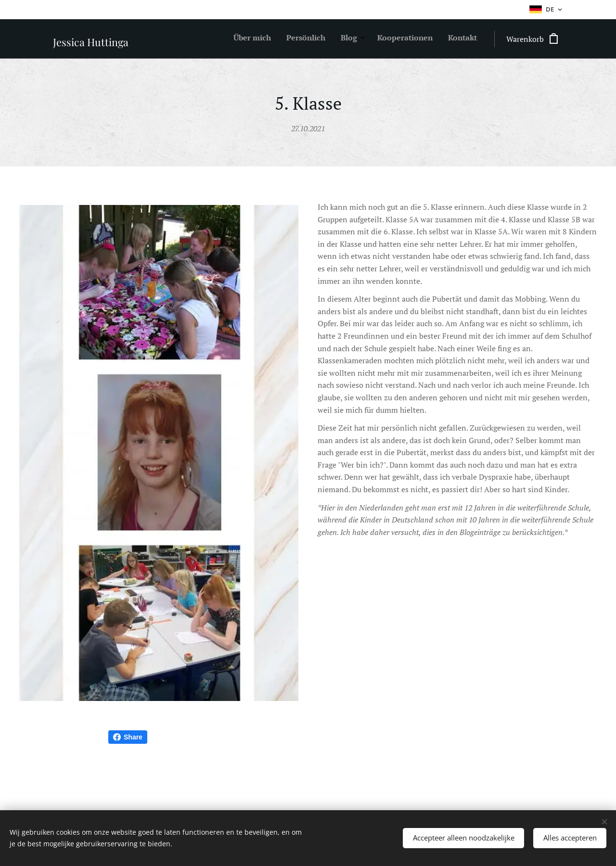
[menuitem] (413, 39)
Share (128, 737)
